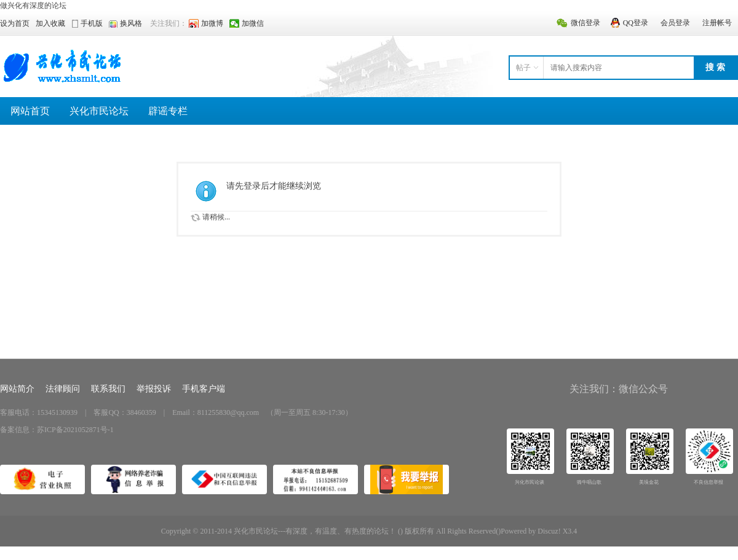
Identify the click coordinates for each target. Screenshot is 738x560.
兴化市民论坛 (99, 111)
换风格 (131, 23)
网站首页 (30, 111)
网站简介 (17, 389)
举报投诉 (154, 389)
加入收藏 (50, 23)
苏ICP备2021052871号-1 (75, 430)
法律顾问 (63, 389)
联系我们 (108, 389)
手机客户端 (204, 389)
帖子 (523, 68)
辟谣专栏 (168, 111)
